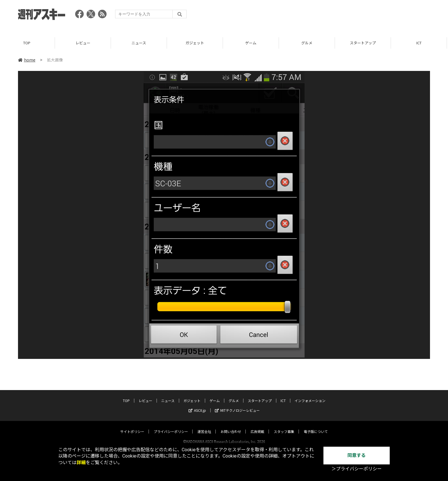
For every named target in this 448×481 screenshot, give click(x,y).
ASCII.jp (197, 405)
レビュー (84, 43)
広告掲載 (257, 426)
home (27, 60)
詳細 (81, 463)
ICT (420, 43)
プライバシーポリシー (171, 426)
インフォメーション (310, 395)
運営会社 (204, 426)
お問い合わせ (231, 426)
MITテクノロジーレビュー (237, 405)
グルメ (308, 43)
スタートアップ (364, 43)
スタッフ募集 (284, 426)
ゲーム (252, 43)
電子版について (316, 426)
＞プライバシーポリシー (357, 469)
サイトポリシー (132, 426)
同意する (357, 455)
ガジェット (196, 43)
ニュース (140, 43)
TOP (28, 43)
